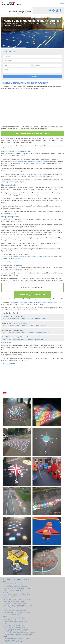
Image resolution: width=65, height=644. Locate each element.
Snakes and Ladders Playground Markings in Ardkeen (19, 633)
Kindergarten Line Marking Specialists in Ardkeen (18, 605)
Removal (5, 592)
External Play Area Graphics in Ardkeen (15, 620)
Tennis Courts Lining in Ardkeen (13, 583)
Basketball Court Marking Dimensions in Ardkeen (18, 589)
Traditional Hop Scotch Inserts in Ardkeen (16, 629)
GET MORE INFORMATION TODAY (33, 133)
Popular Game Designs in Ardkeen (14, 625)
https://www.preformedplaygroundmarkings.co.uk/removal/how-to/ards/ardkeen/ (24, 256)
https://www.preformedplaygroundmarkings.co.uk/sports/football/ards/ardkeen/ (25, 339)
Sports (4, 581)
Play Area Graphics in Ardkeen (13, 614)
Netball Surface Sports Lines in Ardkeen (15, 587)
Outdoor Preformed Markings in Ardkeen (15, 622)
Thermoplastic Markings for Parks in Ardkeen (17, 612)
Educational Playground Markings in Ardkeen (17, 600)
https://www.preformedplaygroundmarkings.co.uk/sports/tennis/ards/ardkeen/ (25, 318)
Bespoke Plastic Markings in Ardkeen (14, 627)
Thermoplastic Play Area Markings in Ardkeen (16, 579)
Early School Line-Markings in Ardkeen (15, 603)
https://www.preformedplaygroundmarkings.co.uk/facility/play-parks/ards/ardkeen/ (36, 302)
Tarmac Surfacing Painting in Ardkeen (15, 618)
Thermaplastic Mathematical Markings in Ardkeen (18, 635)
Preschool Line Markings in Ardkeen (14, 601)
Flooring (5, 616)
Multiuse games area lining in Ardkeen (15, 585)
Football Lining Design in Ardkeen (14, 590)
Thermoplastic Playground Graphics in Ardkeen (17, 638)
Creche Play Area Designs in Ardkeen (15, 607)
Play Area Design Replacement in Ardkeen (16, 596)
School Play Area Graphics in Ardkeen (15, 611)
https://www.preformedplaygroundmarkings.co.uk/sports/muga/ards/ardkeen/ (25, 325)
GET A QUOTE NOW (33, 295)
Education (5, 598)
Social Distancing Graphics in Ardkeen (13, 642)
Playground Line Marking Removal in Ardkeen (17, 594)
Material (5, 636)
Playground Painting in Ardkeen (13, 640)
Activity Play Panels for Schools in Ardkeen (16, 631)
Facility (5, 609)
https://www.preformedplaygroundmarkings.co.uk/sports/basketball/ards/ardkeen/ (31, 161)
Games (5, 624)
